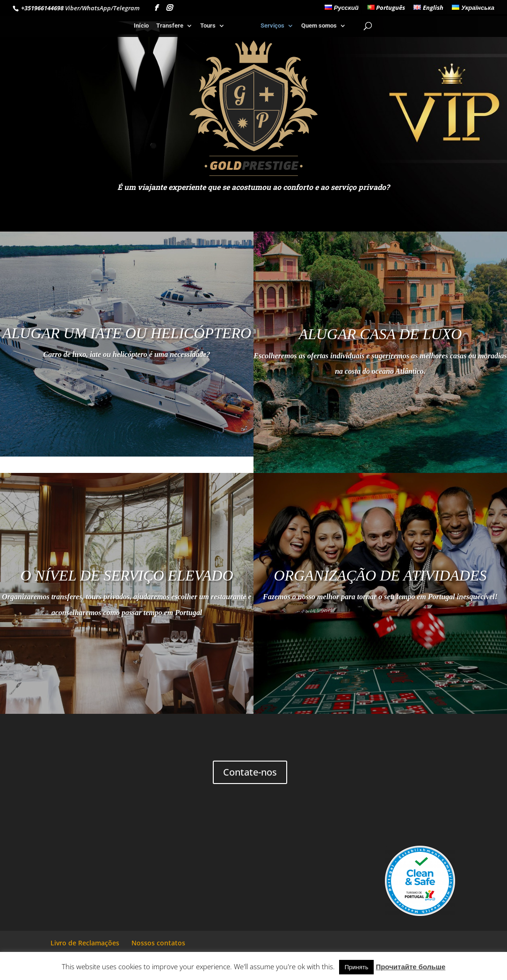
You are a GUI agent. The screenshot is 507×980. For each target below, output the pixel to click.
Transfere (171, 26)
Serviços (271, 26)
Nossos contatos (158, 943)
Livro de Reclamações (85, 943)
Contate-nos (250, 772)
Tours (209, 26)
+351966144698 (42, 8)
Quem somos (318, 26)
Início (142, 26)
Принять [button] (357, 967)
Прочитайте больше (410, 966)
